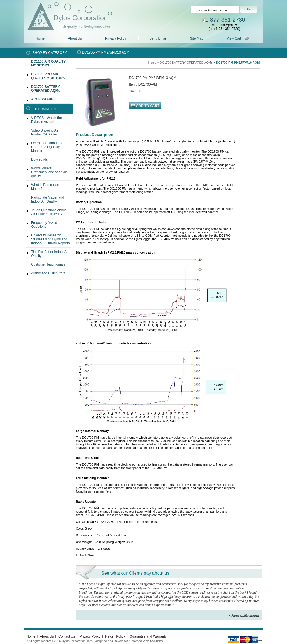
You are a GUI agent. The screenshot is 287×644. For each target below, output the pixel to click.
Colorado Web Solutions (146, 641)
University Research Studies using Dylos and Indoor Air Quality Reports (50, 239)
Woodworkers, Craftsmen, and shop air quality (49, 172)
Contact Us (67, 636)
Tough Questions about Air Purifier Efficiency (48, 212)
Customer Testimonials (48, 264)
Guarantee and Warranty (148, 636)
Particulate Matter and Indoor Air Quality (48, 199)
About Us (75, 38)
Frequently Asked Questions (44, 225)
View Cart (234, 38)
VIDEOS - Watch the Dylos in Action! (47, 120)
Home (40, 38)
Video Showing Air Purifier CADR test (45, 132)
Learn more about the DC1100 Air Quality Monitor (47, 147)
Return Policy (116, 636)
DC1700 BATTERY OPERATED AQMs (186, 63)
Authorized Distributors (48, 273)
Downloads (39, 160)
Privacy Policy (116, 38)
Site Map (197, 38)
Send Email (158, 38)
